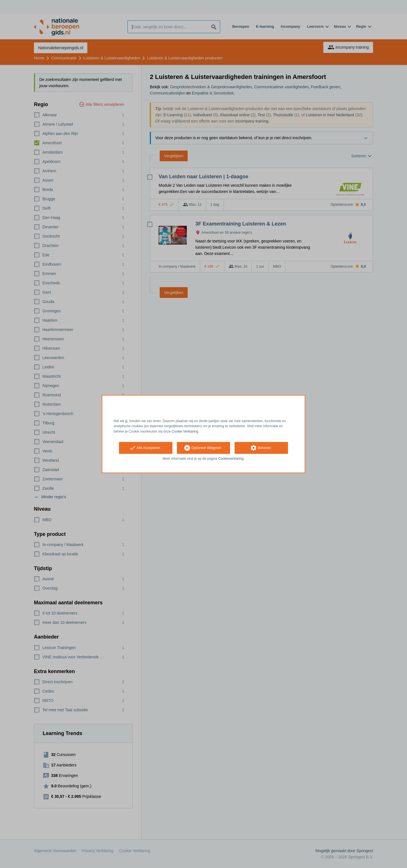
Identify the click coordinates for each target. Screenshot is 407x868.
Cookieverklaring (231, 459)
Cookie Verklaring (185, 431)
